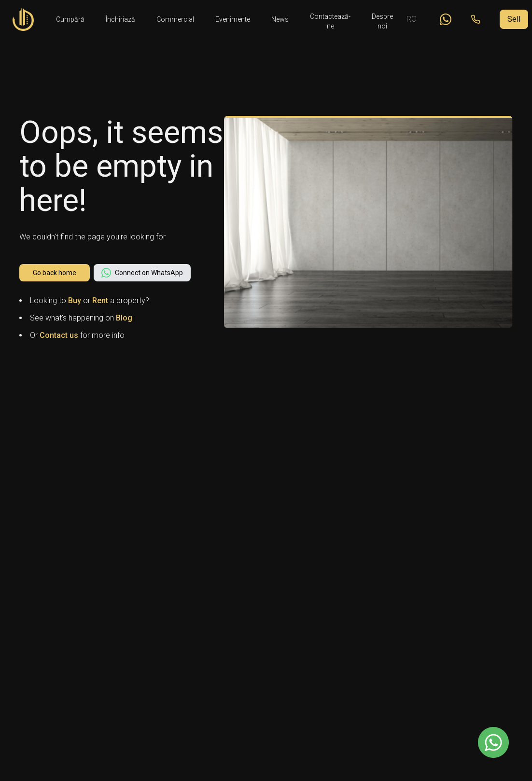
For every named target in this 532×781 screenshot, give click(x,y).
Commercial (175, 19)
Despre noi (382, 20)
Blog (124, 318)
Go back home (55, 273)
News (280, 19)
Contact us (59, 335)
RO (412, 19)
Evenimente (233, 19)
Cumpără (70, 19)
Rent (100, 300)
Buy (75, 300)
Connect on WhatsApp (142, 273)
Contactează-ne (330, 20)
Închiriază (120, 19)
